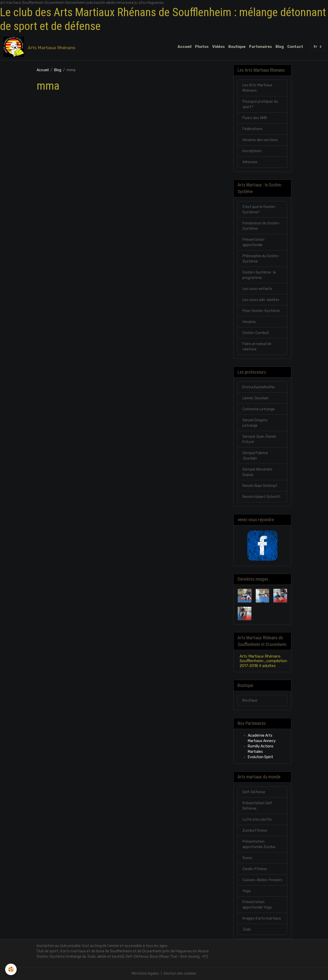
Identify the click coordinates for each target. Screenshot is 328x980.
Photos (202, 47)
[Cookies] (11, 969)
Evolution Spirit (260, 757)
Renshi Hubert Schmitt (262, 497)
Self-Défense (254, 792)
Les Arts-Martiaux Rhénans (257, 88)
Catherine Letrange (259, 409)
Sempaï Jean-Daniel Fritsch (259, 439)
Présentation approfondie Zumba (259, 844)
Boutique (237, 47)
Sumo (247, 858)
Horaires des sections (260, 140)
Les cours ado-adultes (261, 300)
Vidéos (218, 47)
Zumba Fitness (255, 831)
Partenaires (260, 47)
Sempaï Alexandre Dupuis (257, 472)
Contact (295, 47)
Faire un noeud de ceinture (257, 347)
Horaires (249, 322)
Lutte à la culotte (257, 820)
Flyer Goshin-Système (261, 311)
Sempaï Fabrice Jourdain (255, 456)
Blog (280, 47)
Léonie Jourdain (255, 398)
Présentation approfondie (253, 242)
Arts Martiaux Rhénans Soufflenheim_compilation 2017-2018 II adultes (263, 661)
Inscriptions (252, 151)
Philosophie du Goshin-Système (261, 259)
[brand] (40, 47)
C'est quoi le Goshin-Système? (259, 210)
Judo (247, 929)
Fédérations (252, 129)
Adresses (250, 162)
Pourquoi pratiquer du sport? (260, 104)
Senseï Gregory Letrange (255, 423)
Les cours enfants (257, 289)
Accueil (184, 47)
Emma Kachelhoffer (259, 387)
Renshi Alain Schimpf (260, 486)
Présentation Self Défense (257, 806)
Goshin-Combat (256, 333)
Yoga (247, 891)
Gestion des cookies (180, 973)
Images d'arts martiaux (262, 918)
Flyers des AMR (255, 118)
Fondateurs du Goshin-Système (261, 226)
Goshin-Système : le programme (259, 275)
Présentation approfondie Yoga (257, 905)
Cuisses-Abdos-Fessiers (262, 880)
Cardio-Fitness (255, 869)
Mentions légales (145, 973)
